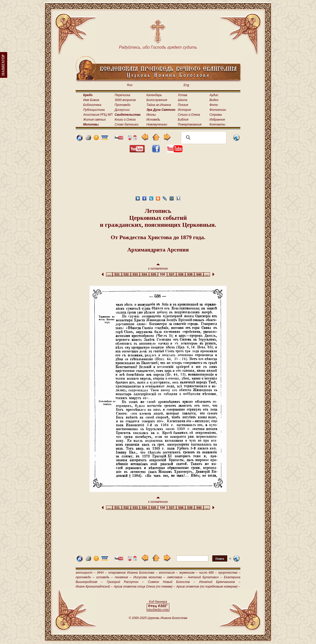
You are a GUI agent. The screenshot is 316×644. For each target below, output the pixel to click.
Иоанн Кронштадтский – (94, 587)
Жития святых (94, 120)
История (184, 110)
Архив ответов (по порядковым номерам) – (208, 587)
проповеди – (85, 577)
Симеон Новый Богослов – (172, 582)
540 (199, 274)
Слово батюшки (127, 124)
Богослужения (157, 100)
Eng (186, 85)
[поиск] (203, 138)
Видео (214, 100)
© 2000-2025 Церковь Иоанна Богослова (158, 618)
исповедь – (105, 577)
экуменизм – (188, 573)
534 (144, 274)
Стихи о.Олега (189, 115)
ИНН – (102, 573)
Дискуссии (122, 110)
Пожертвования (190, 124)
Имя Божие (91, 100)
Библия (183, 120)
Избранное (217, 120)
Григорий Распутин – (125, 582)
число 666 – (208, 573)
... (109, 274)
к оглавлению (158, 267)
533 (135, 274)
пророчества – (229, 573)
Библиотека (92, 105)
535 (153, 274)
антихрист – (86, 573)
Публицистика (94, 110)
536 (163, 274)
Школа (183, 100)
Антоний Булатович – (205, 577)
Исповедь (153, 120)
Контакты (217, 124)
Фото (214, 105)
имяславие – (176, 577)
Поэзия (183, 105)
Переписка (122, 95)
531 (117, 274)
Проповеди (123, 105)
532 (126, 274)
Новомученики (157, 124)
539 (190, 274)
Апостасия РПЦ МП (98, 115)
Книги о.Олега (125, 120)
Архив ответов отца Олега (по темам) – (144, 587)
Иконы (151, 115)
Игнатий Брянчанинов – (220, 582)
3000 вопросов (125, 100)
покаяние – (123, 577)
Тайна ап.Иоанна (159, 105)
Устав (182, 95)
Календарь (154, 95)
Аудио (214, 95)
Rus (130, 85)
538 (181, 274)
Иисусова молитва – (149, 577)
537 (172, 274)
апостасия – (168, 573)
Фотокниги (218, 110)
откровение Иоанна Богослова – (133, 573)
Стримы (216, 115)
